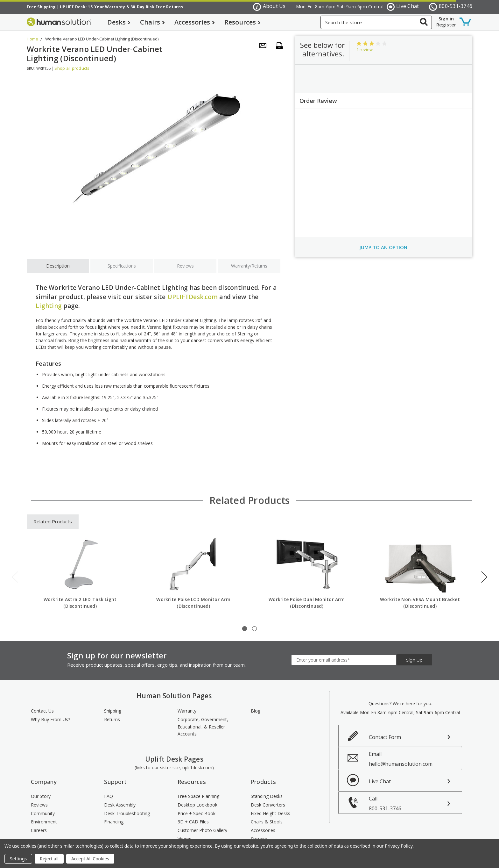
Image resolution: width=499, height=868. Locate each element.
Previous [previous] (15, 577)
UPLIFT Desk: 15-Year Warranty (92, 7)
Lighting (49, 306)
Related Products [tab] (53, 521)
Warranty (187, 711)
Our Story (41, 796)
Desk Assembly (120, 805)
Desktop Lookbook (197, 805)
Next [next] (484, 577)
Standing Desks (267, 796)
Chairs (152, 22)
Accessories (195, 22)
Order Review (318, 101)
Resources (242, 22)
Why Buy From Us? (50, 719)
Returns (112, 719)
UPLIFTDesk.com (193, 297)
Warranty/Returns (249, 266)
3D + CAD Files (193, 822)
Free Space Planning (198, 796)
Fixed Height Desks (271, 813)
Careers (39, 830)
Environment (44, 822)
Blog (256, 711)
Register (446, 25)
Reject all (49, 859)
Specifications (122, 266)
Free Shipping (41, 7)
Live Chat (403, 7)
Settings (18, 859)
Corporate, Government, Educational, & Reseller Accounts (203, 727)
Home (32, 39)
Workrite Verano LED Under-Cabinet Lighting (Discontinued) (102, 39)
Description (58, 266)
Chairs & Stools (267, 822)
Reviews (185, 266)
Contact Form (385, 737)
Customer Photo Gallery (202, 830)
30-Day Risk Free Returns (157, 7)
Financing (114, 822)
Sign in (446, 18)
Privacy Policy (399, 846)
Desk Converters (268, 805)
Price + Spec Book (197, 813)
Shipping (113, 711)
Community (43, 813)
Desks (119, 22)
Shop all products (72, 68)
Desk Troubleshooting (127, 813)
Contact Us (42, 711)
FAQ (109, 796)
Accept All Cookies (90, 859)
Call (415, 803)
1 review (365, 49)
